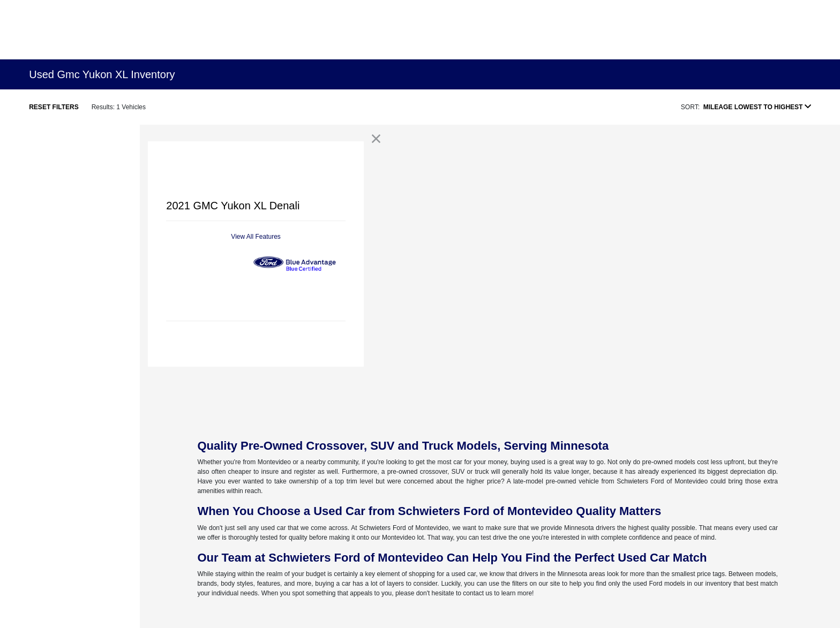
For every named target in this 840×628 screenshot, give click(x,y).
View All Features (256, 237)
